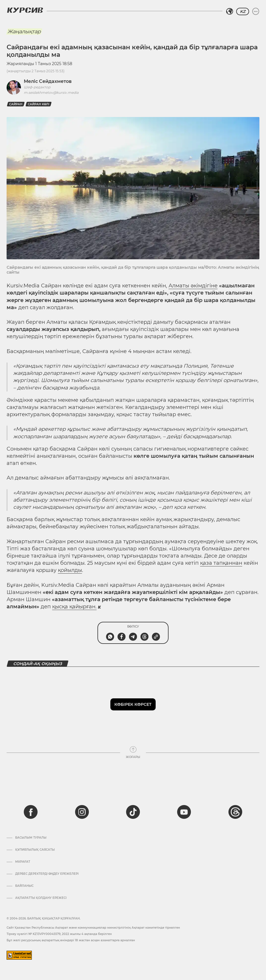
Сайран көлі (39, 104)
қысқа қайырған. (74, 607)
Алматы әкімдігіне (193, 286)
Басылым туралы (31, 838)
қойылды (70, 570)
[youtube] (184, 812)
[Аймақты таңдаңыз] (230, 11)
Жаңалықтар (24, 32)
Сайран (16, 104)
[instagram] (82, 812)
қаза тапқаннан (221, 563)
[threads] (235, 812)
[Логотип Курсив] (25, 10)
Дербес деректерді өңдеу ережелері (47, 874)
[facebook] (31, 812)
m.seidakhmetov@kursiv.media (51, 92)
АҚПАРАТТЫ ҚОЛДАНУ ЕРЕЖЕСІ (41, 898)
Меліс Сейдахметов (48, 81)
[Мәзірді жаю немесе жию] (256, 11)
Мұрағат (23, 862)
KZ (243, 11)
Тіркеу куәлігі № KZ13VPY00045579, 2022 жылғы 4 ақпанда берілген (59, 934)
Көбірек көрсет (133, 704)
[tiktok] (133, 812)
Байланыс (24, 886)
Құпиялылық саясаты (35, 850)
